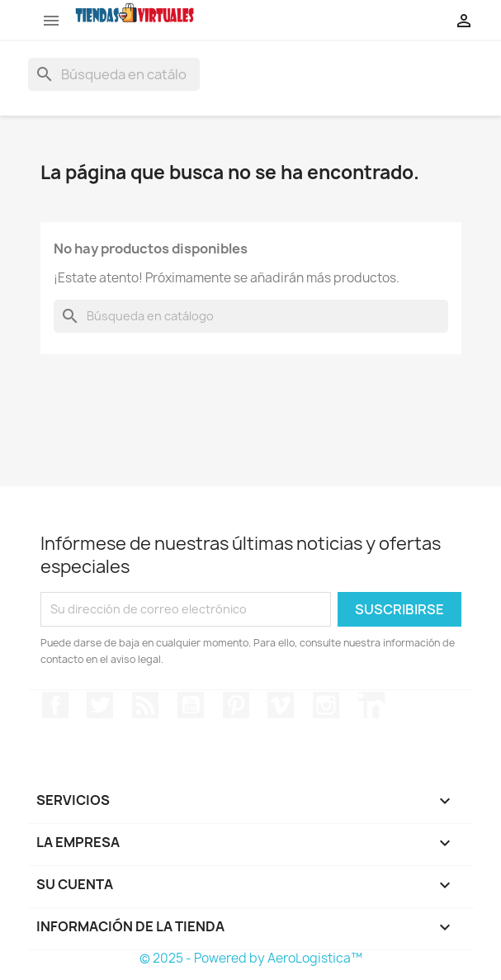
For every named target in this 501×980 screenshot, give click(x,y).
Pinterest (236, 705)
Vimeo (281, 705)
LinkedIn (371, 705)
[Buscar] (114, 74)
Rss (145, 705)
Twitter (100, 705)
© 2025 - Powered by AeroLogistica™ (251, 958)
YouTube (191, 705)
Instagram (326, 705)
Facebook (55, 705)
